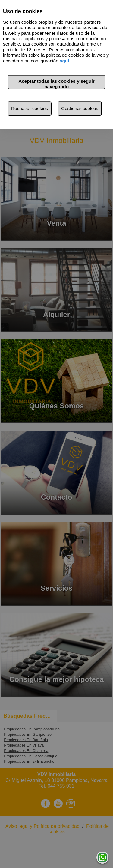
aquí (64, 61)
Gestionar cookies (80, 108)
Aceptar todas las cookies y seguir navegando (56, 84)
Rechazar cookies (30, 108)
